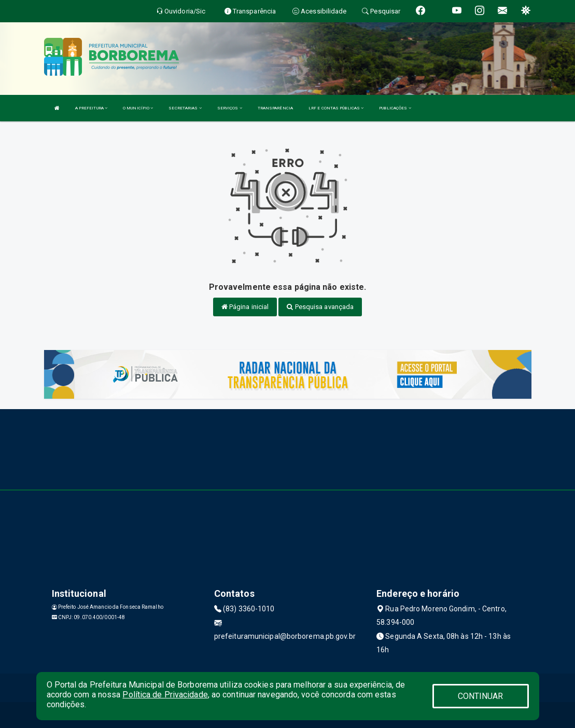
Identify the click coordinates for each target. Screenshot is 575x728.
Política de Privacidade (165, 695)
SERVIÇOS (230, 108)
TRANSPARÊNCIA (275, 108)
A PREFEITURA (91, 108)
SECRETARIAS (185, 108)
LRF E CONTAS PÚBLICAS (336, 108)
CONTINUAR (481, 696)
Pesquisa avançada (320, 307)
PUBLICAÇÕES (395, 108)
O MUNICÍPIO (138, 108)
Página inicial (245, 307)
